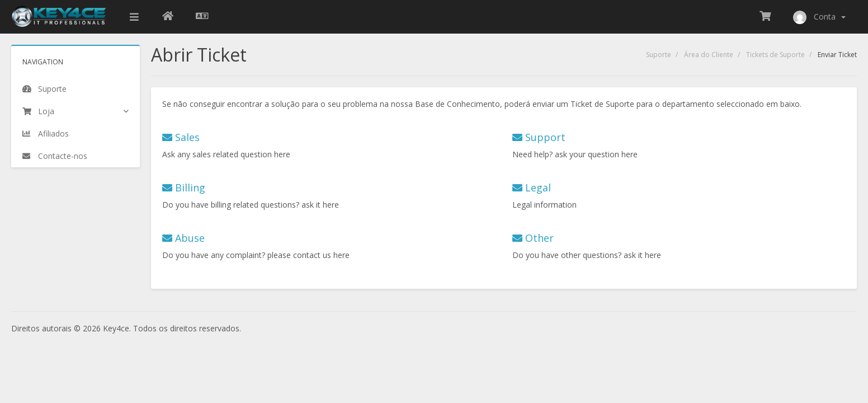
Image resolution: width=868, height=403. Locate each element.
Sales (181, 137)
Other (533, 238)
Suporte (659, 55)
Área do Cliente (709, 55)
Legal (532, 188)
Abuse (183, 238)
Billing (184, 188)
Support (539, 137)
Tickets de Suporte (775, 55)
